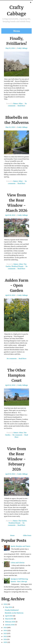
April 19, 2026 (10, 474)
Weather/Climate (17, 266)
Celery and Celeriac (18, 563)
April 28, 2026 (10, 215)
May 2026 (9, 607)
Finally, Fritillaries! (12, 610)
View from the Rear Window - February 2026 (17, 459)
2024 (5, 631)
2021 (5, 639)
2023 (5, 633)
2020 (5, 642)
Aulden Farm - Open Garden (17, 285)
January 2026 (10, 625)
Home (12, 535)
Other (21, 104)
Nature (16, 104)
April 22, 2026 (10, 385)
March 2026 (9, 619)
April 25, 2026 (10, 295)
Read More (21, 106)
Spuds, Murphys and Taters (21, 546)
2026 (5, 604)
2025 (5, 628)
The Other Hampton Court (16, 375)
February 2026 (10, 622)
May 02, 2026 (10, 127)
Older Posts (27, 535)
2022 (5, 636)
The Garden (23, 521)
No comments (12, 359)
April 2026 (9, 616)
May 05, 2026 (10, 48)
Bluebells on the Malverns (14, 613)
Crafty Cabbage (22, 48)
